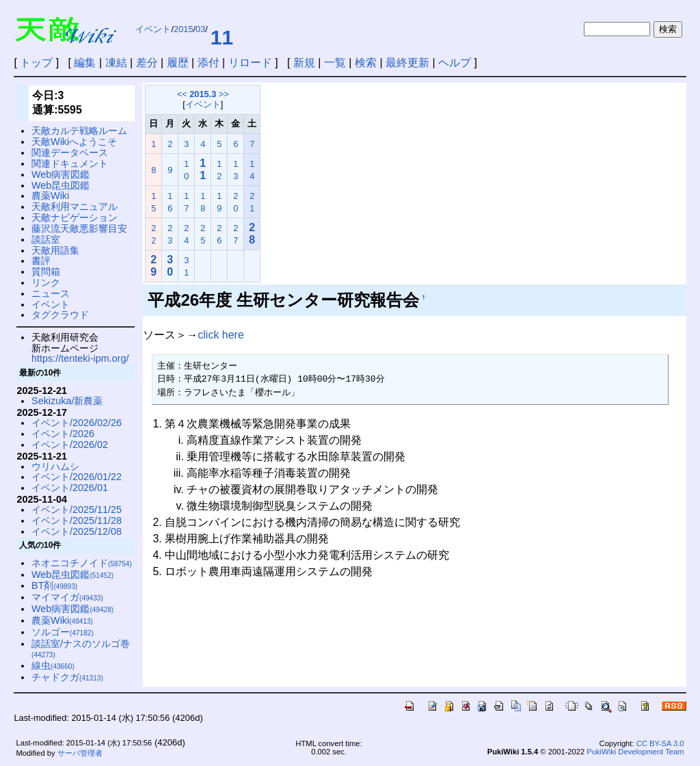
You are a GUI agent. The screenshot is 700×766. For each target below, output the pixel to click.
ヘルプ (455, 63)
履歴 (178, 63)
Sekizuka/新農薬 (67, 401)
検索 (366, 63)
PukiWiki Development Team (635, 752)
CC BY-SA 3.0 (660, 743)
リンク (46, 282)
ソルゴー (63, 632)
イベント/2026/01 (70, 488)
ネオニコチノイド (82, 563)
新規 (304, 63)
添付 (208, 63)
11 (222, 37)
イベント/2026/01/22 (77, 477)
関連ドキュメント (70, 163)
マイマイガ (67, 597)
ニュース (51, 293)
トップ (36, 63)
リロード (250, 63)
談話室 (46, 239)
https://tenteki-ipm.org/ (80, 358)
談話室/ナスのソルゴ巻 (81, 649)
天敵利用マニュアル (75, 207)
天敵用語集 (55, 250)
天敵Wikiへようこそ (74, 142)
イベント (153, 29)
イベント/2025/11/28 (77, 520)
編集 (85, 63)
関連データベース (70, 153)
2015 (183, 29)
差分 (147, 63)
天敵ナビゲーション (75, 217)
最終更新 (407, 63)
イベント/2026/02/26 (77, 423)
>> (224, 94)
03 (200, 29)
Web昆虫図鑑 (60, 185)
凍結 (116, 63)
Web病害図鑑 (60, 174)
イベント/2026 (63, 434)
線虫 (53, 665)
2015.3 (203, 94)
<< (182, 94)
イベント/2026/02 (70, 445)
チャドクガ (67, 677)
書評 (41, 261)
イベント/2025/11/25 (77, 510)
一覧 (335, 63)
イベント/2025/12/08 (77, 531)
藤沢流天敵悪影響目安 (79, 228)
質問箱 (46, 272)
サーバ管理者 (80, 753)
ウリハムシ (55, 466)
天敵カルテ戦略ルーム (79, 131)
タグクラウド (60, 315)
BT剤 (54, 585)
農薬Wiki (50, 196)
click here (221, 335)
